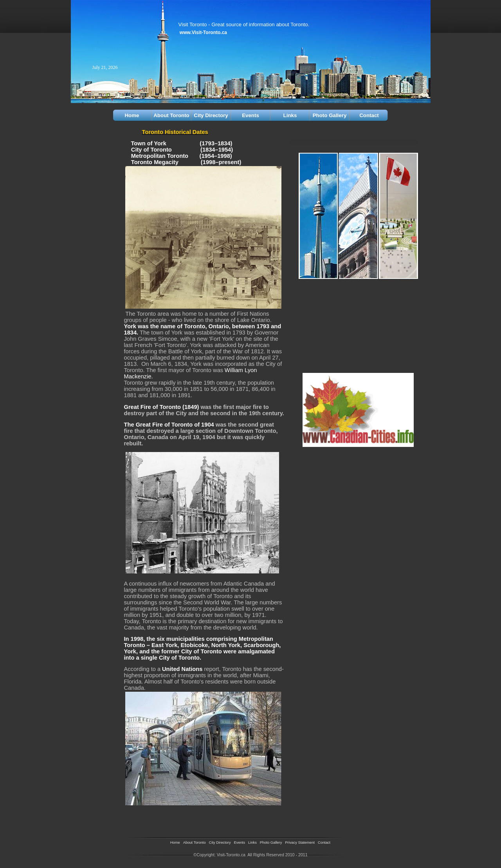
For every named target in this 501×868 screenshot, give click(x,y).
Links (290, 115)
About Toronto (171, 115)
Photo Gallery (330, 115)
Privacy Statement (300, 843)
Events (250, 115)
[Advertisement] (169, 819)
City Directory (211, 115)
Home (132, 115)
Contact (369, 115)
